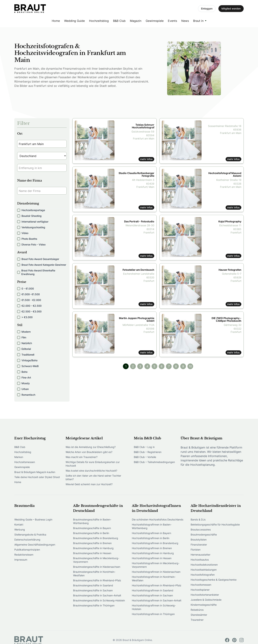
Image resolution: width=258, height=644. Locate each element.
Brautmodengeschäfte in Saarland (93, 585)
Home (56, 21)
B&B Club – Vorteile (145, 457)
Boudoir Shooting (29, 216)
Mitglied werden (231, 9)
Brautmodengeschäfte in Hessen (92, 553)
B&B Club (119, 21)
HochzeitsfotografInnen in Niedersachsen (156, 572)
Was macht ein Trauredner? (82, 457)
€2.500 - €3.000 (29, 311)
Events (172, 21)
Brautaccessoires (201, 530)
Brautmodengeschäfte (204, 535)
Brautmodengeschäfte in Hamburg (93, 548)
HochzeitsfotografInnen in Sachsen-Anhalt (157, 600)
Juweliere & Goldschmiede (206, 600)
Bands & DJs (198, 519)
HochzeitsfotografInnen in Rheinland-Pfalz (157, 585)
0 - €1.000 (26, 289)
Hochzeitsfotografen (203, 575)
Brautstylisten (199, 540)
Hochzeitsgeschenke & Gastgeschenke (214, 580)
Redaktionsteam (24, 555)
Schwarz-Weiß (28, 366)
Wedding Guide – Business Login (33, 519)
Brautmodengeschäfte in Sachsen (93, 590)
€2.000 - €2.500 (29, 306)
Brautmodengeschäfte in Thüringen (94, 605)
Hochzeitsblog (99, 21)
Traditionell (26, 355)
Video (23, 233)
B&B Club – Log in (144, 447)
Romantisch (26, 395)
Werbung (20, 530)
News (185, 21)
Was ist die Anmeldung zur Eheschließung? (91, 447)
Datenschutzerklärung (27, 540)
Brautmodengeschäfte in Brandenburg (96, 538)
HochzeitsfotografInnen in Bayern (151, 533)
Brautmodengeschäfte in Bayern (92, 528)
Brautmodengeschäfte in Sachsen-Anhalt (97, 595)
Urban (23, 389)
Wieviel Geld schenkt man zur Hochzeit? (89, 484)
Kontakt (19, 524)
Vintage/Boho (27, 360)
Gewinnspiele (155, 21)
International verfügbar (33, 222)
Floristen (196, 550)
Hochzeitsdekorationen (204, 565)
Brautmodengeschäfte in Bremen (92, 543)
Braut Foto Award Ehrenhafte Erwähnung (36, 272)
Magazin (136, 21)
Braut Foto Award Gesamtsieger (38, 259)
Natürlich (25, 343)
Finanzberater (199, 545)
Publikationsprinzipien (27, 550)
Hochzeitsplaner (200, 590)
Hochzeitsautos (200, 560)
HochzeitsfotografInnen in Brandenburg (155, 543)
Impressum (21, 560)
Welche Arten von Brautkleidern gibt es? (89, 452)
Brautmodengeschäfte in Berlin (91, 533)
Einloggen (207, 9)
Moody (23, 383)
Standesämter (199, 615)
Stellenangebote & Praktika (30, 535)
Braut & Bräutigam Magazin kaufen (35, 472)
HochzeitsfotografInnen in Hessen (152, 558)
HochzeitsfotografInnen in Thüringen (153, 614)
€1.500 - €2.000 (29, 300)
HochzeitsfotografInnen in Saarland (153, 590)
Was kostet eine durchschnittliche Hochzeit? (91, 471)
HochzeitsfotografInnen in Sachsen (152, 595)
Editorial (24, 349)
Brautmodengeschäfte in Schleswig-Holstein (99, 600)
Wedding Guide (74, 21)
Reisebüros (197, 610)
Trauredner (197, 620)
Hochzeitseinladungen (204, 570)
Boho (22, 372)
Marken (19, 457)
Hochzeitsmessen (25, 462)
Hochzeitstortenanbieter (205, 595)
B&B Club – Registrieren (148, 452)
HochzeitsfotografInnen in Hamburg (153, 553)
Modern (24, 332)
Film (22, 337)
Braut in (198, 21)
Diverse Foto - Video (31, 244)
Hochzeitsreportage (31, 210)
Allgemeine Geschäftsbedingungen (35, 545)
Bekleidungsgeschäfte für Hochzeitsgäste (215, 524)
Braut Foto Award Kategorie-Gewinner (42, 265)
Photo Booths (27, 239)
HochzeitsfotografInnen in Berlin (151, 538)
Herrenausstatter (200, 555)
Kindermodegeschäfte (204, 605)
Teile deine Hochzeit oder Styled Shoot (37, 477)
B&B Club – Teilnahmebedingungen (154, 462)
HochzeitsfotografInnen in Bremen (152, 548)
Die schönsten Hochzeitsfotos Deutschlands (158, 519)
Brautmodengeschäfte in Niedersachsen (97, 567)
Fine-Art (24, 378)
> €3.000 (25, 317)
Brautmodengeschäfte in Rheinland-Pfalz (97, 580)
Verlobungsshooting (31, 227)
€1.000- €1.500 (28, 294)
